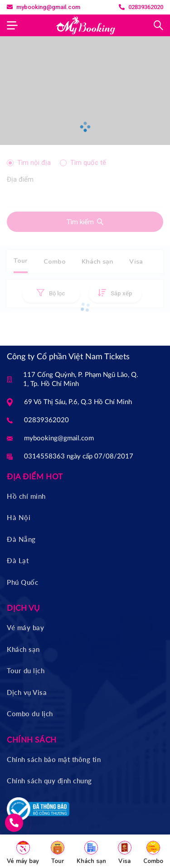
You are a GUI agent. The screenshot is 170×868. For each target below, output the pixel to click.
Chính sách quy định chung (49, 781)
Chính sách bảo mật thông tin (54, 759)
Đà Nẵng (21, 539)
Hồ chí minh (26, 496)
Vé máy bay (25, 627)
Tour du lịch (26, 670)
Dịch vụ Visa (27, 692)
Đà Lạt (18, 560)
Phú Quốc (22, 582)
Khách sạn (23, 649)
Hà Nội (19, 517)
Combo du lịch (30, 714)
